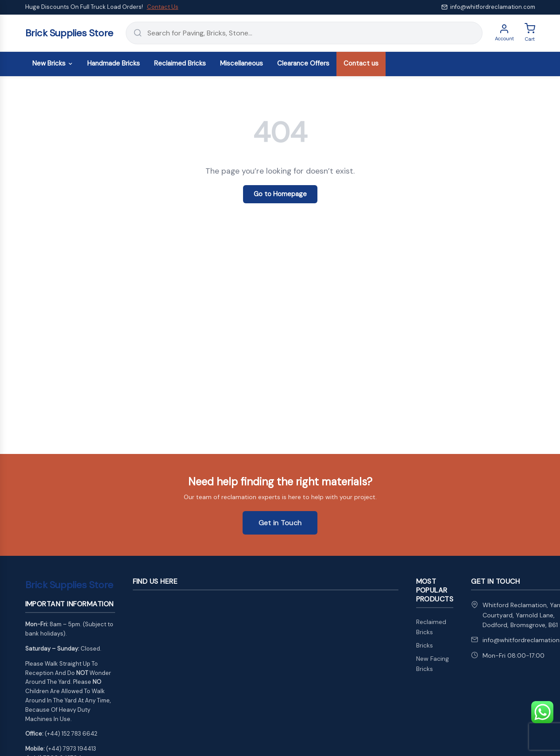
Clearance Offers (303, 63)
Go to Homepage (280, 194)
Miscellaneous (241, 63)
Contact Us (163, 7)
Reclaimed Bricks (180, 63)
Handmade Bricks (114, 63)
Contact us (361, 63)
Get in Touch (280, 523)
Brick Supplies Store (69, 33)
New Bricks (53, 63)
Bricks (425, 645)
